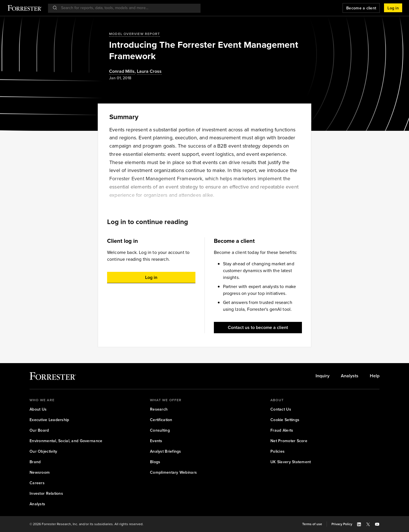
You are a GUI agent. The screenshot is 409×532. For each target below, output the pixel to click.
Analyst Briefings (166, 451)
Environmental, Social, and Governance (66, 441)
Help (375, 376)
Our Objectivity (43, 451)
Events (156, 441)
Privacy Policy (342, 524)
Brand (35, 462)
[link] (323, 376)
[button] (393, 8)
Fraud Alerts (282, 430)
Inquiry (323, 376)
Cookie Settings (285, 420)
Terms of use (312, 524)
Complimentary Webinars (173, 472)
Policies (277, 451)
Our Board (39, 430)
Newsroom (40, 472)
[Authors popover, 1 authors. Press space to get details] (149, 72)
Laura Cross (149, 72)
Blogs (155, 462)
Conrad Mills (122, 72)
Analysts (350, 376)
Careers (37, 483)
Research (159, 409)
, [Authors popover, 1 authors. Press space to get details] (123, 72)
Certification (161, 420)
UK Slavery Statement (291, 462)
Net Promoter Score (289, 441)
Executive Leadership (49, 420)
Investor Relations (46, 493)
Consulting (160, 430)
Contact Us (281, 409)
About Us (38, 409)
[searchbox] (127, 8)
